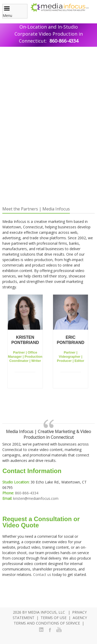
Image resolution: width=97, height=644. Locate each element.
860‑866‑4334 (27, 493)
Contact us (42, 575)
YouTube (59, 630)
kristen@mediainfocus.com (36, 498)
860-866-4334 (64, 41)
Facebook (50, 630)
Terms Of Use (54, 618)
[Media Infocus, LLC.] (59, 7)
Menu (7, 12)
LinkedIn (41, 630)
